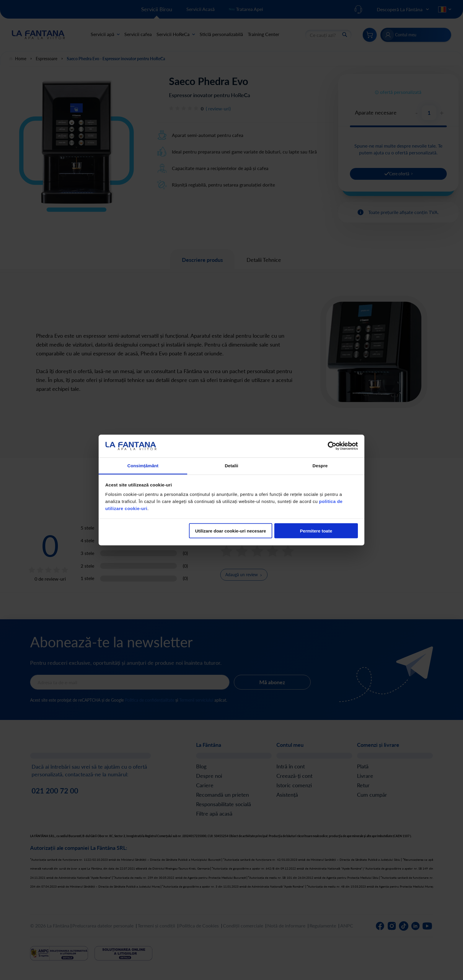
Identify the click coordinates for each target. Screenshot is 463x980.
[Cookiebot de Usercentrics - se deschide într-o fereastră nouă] (332, 446)
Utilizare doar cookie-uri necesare (231, 531)
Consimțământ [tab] (143, 465)
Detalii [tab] (231, 465)
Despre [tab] (320, 465)
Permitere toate (316, 531)
